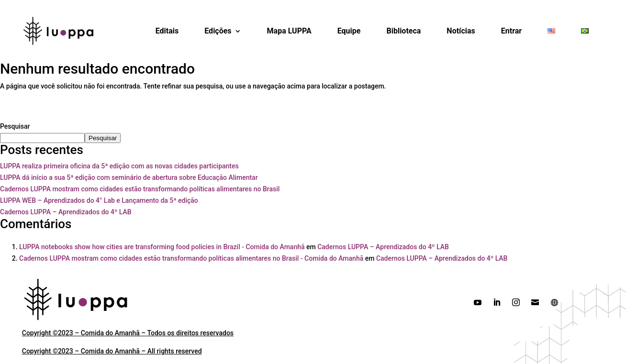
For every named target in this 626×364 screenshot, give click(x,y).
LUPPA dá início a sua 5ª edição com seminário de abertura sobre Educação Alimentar (129, 177)
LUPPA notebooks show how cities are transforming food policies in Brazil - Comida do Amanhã (162, 247)
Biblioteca (403, 31)
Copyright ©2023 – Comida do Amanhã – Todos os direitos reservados (128, 333)
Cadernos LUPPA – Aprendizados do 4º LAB (66, 212)
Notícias (461, 31)
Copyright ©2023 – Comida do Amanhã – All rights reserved (112, 351)
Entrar (511, 31)
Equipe (349, 31)
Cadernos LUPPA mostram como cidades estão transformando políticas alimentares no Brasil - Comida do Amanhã (191, 258)
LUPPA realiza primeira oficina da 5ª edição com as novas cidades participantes (119, 166)
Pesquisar (15, 126)
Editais (167, 31)
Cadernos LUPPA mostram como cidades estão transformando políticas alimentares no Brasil (140, 189)
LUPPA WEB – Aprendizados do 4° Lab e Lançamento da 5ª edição (99, 200)
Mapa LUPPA (289, 31)
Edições (218, 31)
